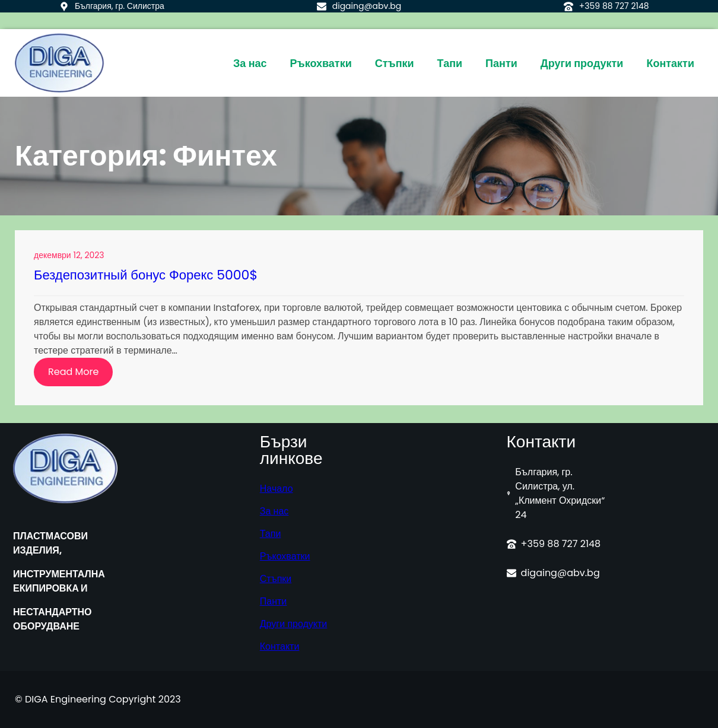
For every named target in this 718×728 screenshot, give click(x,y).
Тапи (271, 534)
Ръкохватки (285, 556)
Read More (80, 375)
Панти (274, 601)
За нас (274, 511)
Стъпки (276, 579)
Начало (277, 489)
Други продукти (294, 624)
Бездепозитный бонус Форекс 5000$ (146, 275)
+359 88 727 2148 (614, 6)
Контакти (280, 646)
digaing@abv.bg (367, 6)
